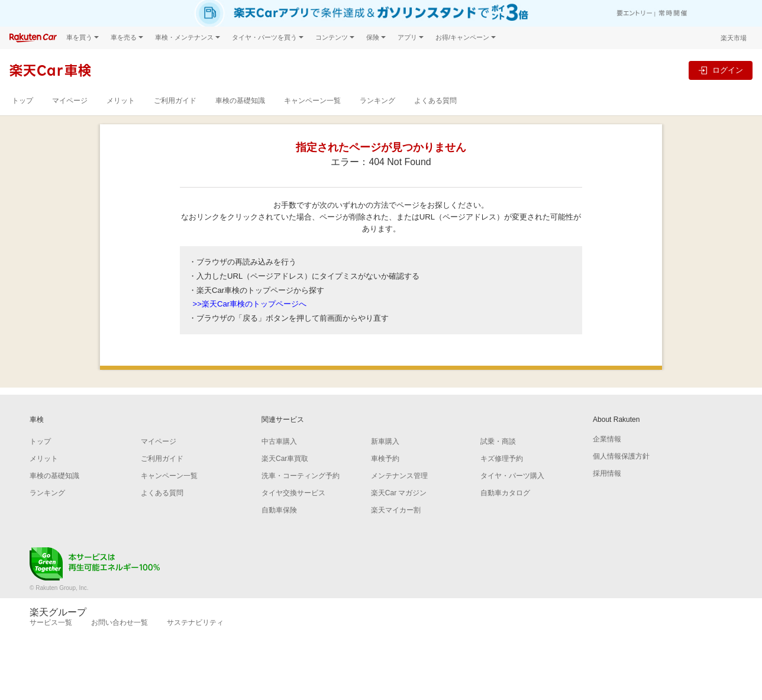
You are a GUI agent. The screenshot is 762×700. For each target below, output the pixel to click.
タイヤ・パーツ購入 (512, 476)
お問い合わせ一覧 (120, 622)
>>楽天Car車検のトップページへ (250, 304)
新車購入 (385, 441)
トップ (22, 101)
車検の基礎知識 (240, 101)
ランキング (377, 101)
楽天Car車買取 (285, 459)
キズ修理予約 (502, 459)
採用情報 (607, 473)
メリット (121, 101)
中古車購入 (279, 441)
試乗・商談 (498, 441)
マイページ (70, 101)
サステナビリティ (195, 622)
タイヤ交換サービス (293, 493)
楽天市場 (734, 38)
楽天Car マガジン (399, 493)
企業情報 (607, 439)
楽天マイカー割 (396, 510)
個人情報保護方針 (621, 456)
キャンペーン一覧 (312, 101)
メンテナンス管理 (399, 476)
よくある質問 (435, 101)
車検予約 (385, 459)
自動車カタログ (505, 493)
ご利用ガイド (175, 101)
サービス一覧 (51, 622)
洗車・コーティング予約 (301, 476)
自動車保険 (279, 510)
